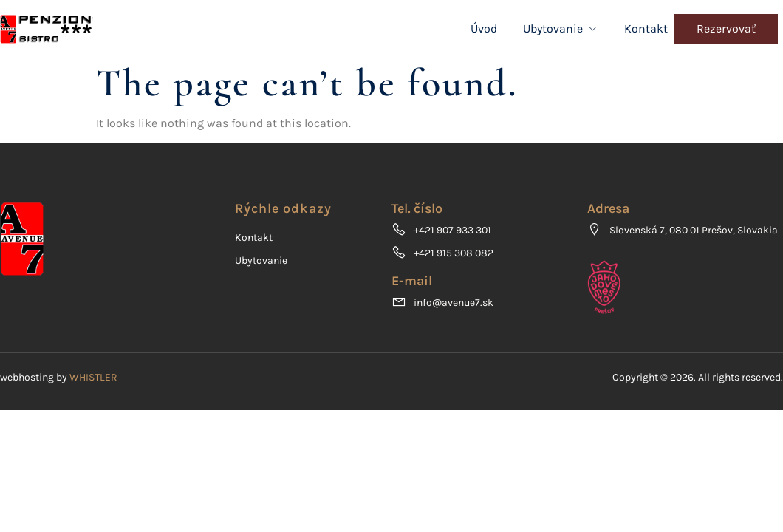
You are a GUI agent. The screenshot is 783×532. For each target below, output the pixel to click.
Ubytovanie (561, 28)
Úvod (484, 28)
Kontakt (646, 28)
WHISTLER (93, 377)
